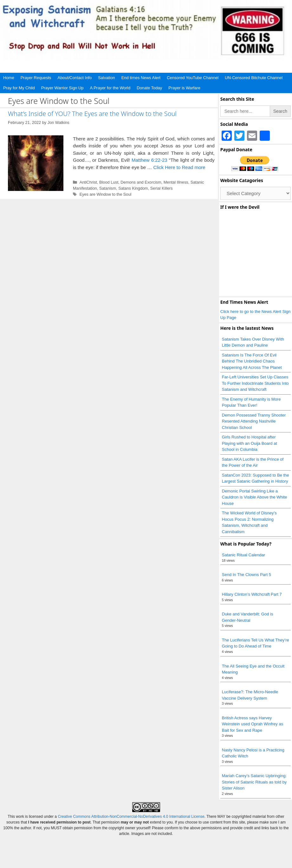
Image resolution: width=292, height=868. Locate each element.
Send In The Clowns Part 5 (247, 575)
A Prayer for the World (110, 88)
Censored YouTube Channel (193, 78)
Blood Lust (109, 182)
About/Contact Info (75, 78)
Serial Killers (162, 188)
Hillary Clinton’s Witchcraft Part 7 (252, 594)
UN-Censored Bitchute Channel (254, 78)
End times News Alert (141, 78)
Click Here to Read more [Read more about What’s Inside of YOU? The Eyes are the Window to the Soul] (179, 167)
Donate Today (149, 88)
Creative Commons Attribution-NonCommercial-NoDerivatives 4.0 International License (131, 817)
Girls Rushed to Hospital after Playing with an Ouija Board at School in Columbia (250, 443)
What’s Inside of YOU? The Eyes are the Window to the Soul (92, 114)
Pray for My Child (19, 88)
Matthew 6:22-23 (149, 160)
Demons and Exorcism (141, 182)
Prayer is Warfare (184, 88)
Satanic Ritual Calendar (244, 555)
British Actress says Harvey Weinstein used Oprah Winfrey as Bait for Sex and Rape (253, 724)
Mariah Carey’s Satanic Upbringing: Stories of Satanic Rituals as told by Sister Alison (254, 782)
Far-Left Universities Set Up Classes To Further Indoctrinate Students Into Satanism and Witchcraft (255, 383)
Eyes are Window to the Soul (106, 194)
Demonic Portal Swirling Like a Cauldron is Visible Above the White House (255, 497)
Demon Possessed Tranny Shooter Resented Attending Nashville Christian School (254, 421)
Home (9, 78)
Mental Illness (176, 182)
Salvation (106, 78)
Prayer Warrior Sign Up (62, 88)
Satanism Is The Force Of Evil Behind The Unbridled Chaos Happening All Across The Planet (253, 361)
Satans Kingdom (133, 188)
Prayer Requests (36, 78)
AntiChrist (88, 182)
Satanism (108, 188)
